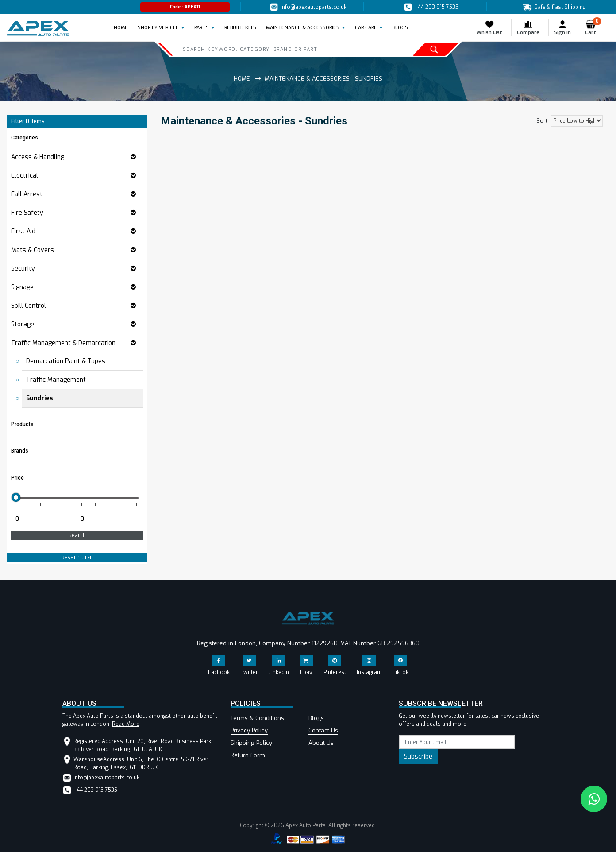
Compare (528, 28)
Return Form (248, 755)
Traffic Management (56, 380)
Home (123, 27)
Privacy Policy (249, 730)
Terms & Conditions (257, 718)
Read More (126, 724)
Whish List (489, 28)
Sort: (543, 121)
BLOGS (400, 28)
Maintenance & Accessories (303, 28)
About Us (321, 743)
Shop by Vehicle (158, 28)
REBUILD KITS (240, 28)
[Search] (271, 49)
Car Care (366, 28)
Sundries (40, 398)
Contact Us (323, 730)
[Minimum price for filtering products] (43, 519)
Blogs (316, 718)
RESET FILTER (77, 558)
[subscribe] (457, 742)
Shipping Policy (251, 743)
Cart (593, 28)
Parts (202, 28)
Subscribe (418, 757)
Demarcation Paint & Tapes (66, 361)
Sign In (562, 28)
